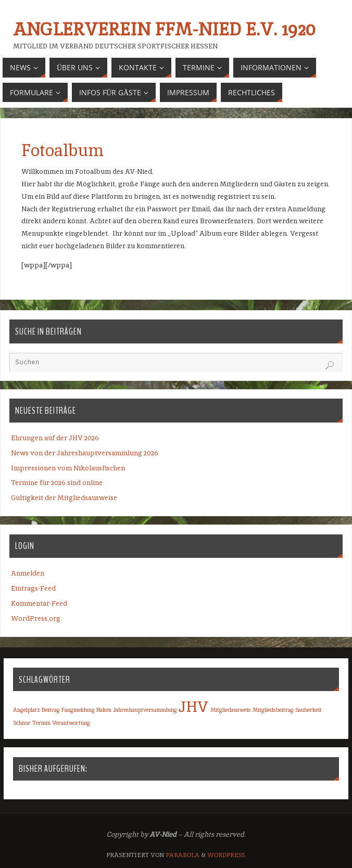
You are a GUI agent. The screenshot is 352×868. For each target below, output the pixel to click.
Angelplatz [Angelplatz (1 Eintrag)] (27, 710)
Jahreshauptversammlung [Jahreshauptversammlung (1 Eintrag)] (145, 710)
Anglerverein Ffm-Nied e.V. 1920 (164, 29)
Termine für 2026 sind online (57, 483)
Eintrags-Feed (33, 588)
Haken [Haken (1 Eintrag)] (104, 710)
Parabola (183, 855)
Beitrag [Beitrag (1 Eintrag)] (51, 710)
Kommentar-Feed (39, 603)
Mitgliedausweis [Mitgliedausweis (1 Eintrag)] (231, 710)
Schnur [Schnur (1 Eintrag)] (22, 723)
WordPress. (227, 855)
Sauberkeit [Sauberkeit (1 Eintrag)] (309, 710)
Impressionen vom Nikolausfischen (68, 468)
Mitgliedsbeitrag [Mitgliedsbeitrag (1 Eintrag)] (273, 710)
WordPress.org (36, 618)
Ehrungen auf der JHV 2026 (55, 438)
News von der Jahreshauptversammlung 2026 (85, 453)
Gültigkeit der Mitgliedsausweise (64, 498)
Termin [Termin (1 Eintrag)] (41, 723)
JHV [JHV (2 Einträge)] (194, 706)
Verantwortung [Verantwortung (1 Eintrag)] (71, 723)
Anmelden (28, 573)
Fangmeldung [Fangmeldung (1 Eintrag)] (78, 710)
